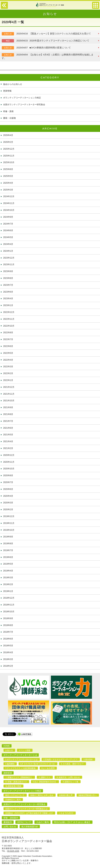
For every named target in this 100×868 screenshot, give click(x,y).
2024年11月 (9, 203)
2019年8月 (8, 544)
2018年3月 (8, 659)
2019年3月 (8, 578)
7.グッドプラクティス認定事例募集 (20, 768)
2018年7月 (8, 632)
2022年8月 (8, 333)
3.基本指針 (88, 759)
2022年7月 (8, 339)
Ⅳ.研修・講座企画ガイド (16, 782)
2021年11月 (9, 394)
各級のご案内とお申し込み (42, 795)
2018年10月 (9, 612)
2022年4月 (8, 360)
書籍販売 (8, 822)
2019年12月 (9, 516)
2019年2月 (8, 584)
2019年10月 (9, 530)
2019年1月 (8, 591)
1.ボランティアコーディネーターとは (21, 759)
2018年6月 (8, 639)
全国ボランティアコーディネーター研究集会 (24, 105)
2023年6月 (8, 292)
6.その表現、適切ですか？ (72, 764)
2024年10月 (9, 210)
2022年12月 (9, 312)
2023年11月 (9, 264)
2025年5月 (8, 176)
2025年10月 (9, 162)
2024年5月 (8, 237)
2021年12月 (9, 387)
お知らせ (9, 750)
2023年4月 (8, 299)
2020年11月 (9, 462)
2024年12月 (9, 196)
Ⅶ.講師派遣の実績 (13, 786)
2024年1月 (8, 251)
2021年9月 (8, 407)
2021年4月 (8, 441)
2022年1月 (8, 380)
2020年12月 (9, 455)
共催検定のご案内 (13, 800)
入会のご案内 (42, 822)
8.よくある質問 (48, 768)
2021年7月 (8, 421)
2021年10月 (9, 401)
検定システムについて (15, 795)
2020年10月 (9, 469)
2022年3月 (8, 367)
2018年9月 (8, 618)
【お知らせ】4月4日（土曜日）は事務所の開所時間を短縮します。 (48, 56)
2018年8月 (8, 625)
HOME (7, 746)
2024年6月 (8, 230)
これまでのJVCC (66, 813)
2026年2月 (8, 142)
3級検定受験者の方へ (87, 795)
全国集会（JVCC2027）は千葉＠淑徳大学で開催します (29, 813)
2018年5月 (8, 646)
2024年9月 (8, 217)
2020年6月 (8, 489)
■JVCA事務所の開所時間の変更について (36, 48)
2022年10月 (9, 326)
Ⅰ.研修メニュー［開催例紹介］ (19, 777)
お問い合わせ (10, 827)
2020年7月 (8, 482)
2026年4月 (8, 135)
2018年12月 (9, 598)
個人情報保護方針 (30, 827)
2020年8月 (8, 475)
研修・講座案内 (11, 818)
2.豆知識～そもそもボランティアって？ (60, 759)
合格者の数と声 (66, 795)
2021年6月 (8, 428)
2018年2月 (8, 666)
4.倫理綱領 (10, 764)
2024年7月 (8, 224)
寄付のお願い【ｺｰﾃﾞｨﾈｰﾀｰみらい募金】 (72, 822)
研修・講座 (8, 111)
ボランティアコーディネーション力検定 (22, 98)
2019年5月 (8, 564)
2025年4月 (8, 183)
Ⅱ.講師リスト (44, 777)
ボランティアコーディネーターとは (20, 755)
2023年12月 (9, 258)
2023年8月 (8, 278)
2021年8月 (8, 414)
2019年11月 (9, 523)
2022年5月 (8, 353)
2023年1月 (8, 305)
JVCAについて (24, 822)
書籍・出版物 (9, 118)
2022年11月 (9, 319)
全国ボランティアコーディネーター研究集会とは (26, 809)
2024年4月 (8, 244)
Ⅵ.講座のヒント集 (70, 782)
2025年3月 (8, 190)
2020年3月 (8, 503)
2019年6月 (8, 557)
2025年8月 (8, 169)
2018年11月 (9, 605)
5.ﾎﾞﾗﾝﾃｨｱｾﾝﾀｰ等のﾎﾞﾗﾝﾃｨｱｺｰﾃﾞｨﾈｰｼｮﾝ (38, 764)
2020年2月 (8, 510)
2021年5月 (8, 435)
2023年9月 (8, 271)
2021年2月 (8, 448)
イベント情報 (24, 750)
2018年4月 (8, 652)
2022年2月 (8, 373)
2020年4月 (8, 496)
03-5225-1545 (13, 851)
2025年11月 (9, 156)
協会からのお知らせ (13, 84)
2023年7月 (8, 285)
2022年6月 (8, 346)
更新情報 (7, 91)
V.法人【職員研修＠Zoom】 (45, 782)
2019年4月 (8, 571)
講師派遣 (8, 773)
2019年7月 (8, 550)
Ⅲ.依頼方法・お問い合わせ (68, 777)
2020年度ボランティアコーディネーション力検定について (45, 41)
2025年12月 (9, 149)
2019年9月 (8, 537)
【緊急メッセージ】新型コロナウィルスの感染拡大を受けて (46, 34)
